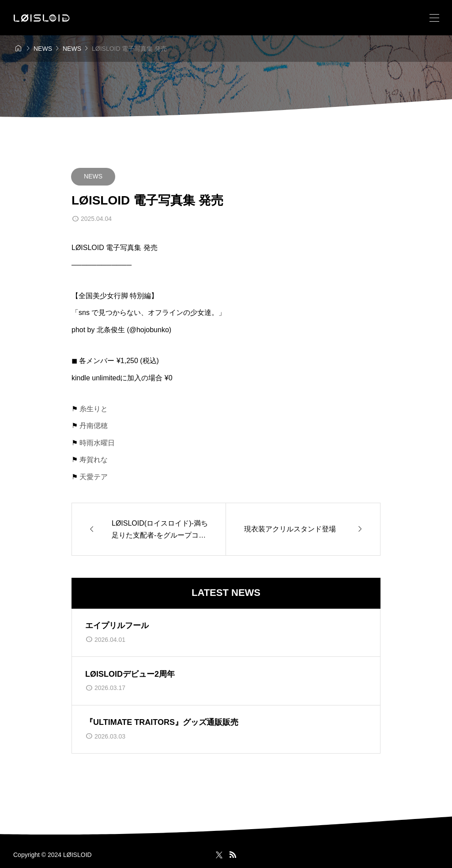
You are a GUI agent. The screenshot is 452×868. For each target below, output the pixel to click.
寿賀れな (94, 460)
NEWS (93, 176)
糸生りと (94, 409)
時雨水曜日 (97, 443)
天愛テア (94, 477)
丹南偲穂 (94, 426)
